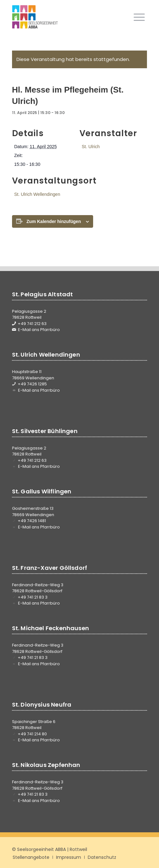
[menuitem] (139, 17)
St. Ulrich (91, 147)
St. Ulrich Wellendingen (37, 194)
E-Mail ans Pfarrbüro (39, 330)
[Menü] (139, 17)
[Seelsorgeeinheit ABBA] (66, 17)
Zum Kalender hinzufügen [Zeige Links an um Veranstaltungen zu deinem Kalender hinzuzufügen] (54, 221)
